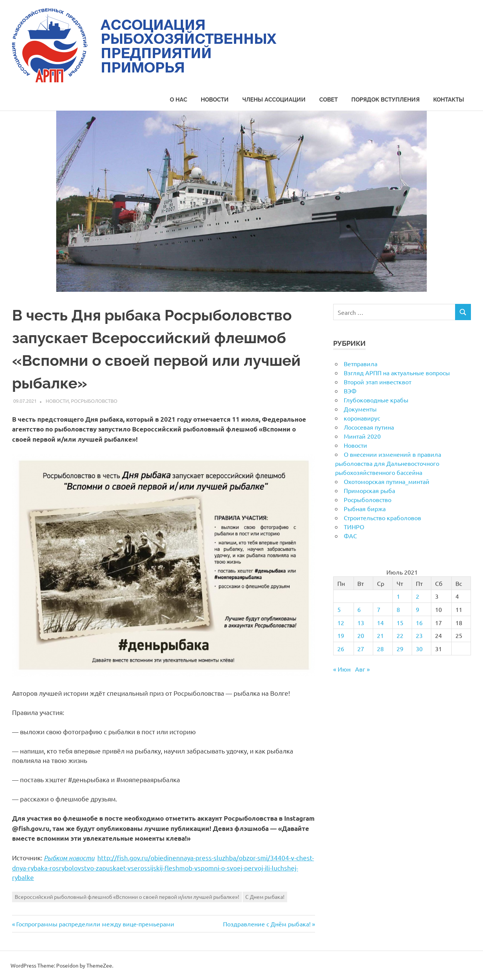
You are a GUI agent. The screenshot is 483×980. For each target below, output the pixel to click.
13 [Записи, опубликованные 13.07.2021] (361, 623)
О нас (178, 100)
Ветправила (361, 364)
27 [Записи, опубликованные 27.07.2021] (361, 649)
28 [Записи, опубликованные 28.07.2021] (380, 649)
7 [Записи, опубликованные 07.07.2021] (379, 609)
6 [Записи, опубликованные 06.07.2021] (359, 609)
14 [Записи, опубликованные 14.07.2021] (380, 623)
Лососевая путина (369, 427)
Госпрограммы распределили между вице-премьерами (95, 924)
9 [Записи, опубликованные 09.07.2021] (418, 609)
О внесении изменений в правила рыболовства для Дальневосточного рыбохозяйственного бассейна (388, 463)
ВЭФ (350, 391)
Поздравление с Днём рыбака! (267, 924)
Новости (215, 100)
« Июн (342, 669)
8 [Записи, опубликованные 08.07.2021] (398, 609)
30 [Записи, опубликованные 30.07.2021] (419, 649)
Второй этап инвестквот (378, 382)
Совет (328, 100)
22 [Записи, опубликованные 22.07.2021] (400, 635)
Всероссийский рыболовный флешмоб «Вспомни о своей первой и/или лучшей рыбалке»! (127, 897)
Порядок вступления (385, 100)
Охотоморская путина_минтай (387, 481)
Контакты (449, 100)
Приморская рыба (369, 490)
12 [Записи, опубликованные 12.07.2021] (341, 623)
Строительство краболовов (382, 518)
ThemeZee (99, 965)
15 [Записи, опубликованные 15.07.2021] (400, 623)
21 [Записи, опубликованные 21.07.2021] (380, 635)
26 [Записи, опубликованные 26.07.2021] (341, 649)
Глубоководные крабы (376, 400)
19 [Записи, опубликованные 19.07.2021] (341, 635)
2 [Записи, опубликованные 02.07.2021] (418, 596)
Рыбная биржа (365, 508)
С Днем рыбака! (265, 897)
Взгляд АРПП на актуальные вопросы (397, 373)
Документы (360, 409)
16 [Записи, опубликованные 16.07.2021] (419, 623)
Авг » (362, 669)
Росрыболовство (94, 401)
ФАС (350, 536)
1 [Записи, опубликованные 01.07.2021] (398, 596)
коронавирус (362, 418)
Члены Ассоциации (274, 100)
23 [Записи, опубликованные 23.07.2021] (419, 635)
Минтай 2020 (362, 436)
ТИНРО (354, 527)
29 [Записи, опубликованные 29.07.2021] (400, 649)
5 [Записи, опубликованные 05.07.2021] (339, 609)
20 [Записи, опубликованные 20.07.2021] (361, 635)
